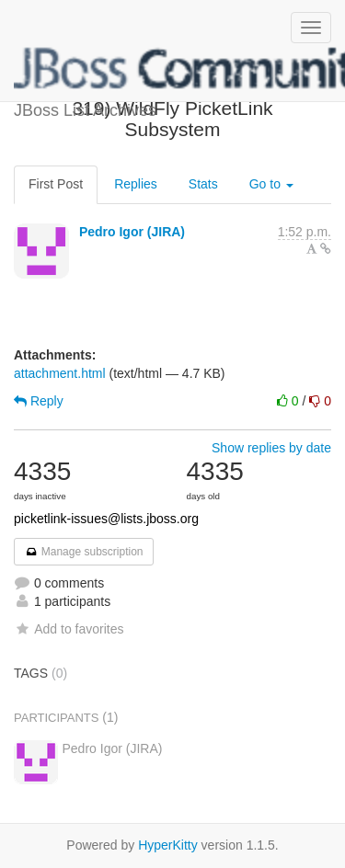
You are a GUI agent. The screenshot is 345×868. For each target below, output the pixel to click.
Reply (39, 401)
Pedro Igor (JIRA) (132, 232)
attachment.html (60, 373)
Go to (271, 184)
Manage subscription (84, 552)
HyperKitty (168, 845)
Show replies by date (271, 448)
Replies (136, 184)
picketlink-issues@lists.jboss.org (106, 519)
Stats (203, 184)
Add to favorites (69, 629)
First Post (56, 184)
